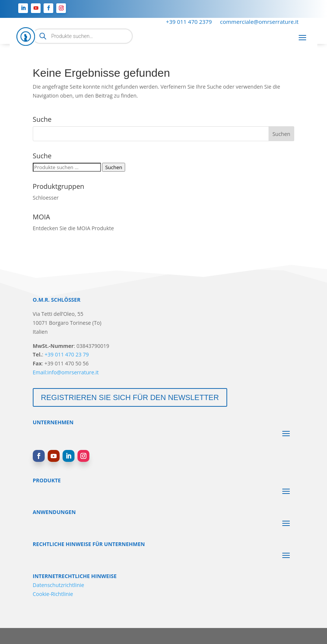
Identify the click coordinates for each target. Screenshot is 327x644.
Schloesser (46, 198)
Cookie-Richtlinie (53, 594)
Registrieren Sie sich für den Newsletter (130, 397)
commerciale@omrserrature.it (259, 22)
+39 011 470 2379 (189, 22)
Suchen (114, 167)
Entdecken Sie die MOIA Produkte (73, 228)
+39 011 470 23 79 (67, 354)
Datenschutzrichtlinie (58, 585)
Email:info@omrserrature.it (66, 372)
